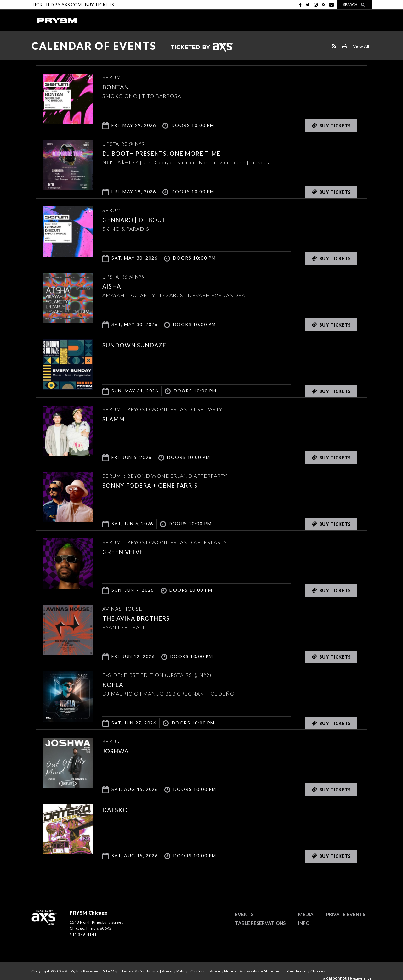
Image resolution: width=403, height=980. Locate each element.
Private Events (346, 914)
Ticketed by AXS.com (202, 48)
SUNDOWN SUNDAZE (141, 345)
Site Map (111, 971)
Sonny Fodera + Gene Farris (160, 485)
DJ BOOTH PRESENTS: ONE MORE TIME (174, 153)
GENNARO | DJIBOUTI (142, 219)
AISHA (114, 286)
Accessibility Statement (261, 971)
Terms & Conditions (140, 971)
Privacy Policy (175, 971)
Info (304, 923)
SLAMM (116, 419)
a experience (347, 976)
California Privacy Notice (213, 971)
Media (306, 914)
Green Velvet (130, 551)
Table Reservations (260, 923)
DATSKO (118, 809)
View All (361, 46)
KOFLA (115, 684)
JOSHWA (118, 751)
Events (244, 914)
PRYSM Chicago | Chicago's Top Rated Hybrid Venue (57, 20)
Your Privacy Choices (306, 971)
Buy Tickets (99, 5)
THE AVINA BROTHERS (144, 618)
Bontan (119, 87)
